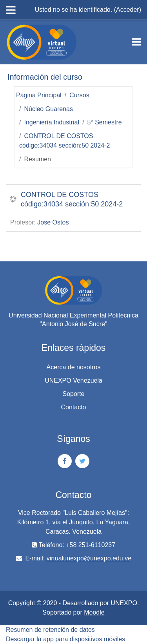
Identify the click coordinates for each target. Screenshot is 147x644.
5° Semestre (104, 122)
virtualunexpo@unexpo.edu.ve (89, 558)
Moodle (94, 612)
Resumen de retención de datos (50, 630)
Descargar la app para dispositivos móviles (65, 639)
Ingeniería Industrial (52, 122)
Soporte (73, 394)
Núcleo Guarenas (48, 109)
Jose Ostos (53, 222)
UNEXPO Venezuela (73, 380)
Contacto (73, 407)
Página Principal (39, 95)
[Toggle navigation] (136, 42)
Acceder (128, 10)
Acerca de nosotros (74, 367)
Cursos (79, 95)
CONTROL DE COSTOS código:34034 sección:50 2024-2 (72, 199)
